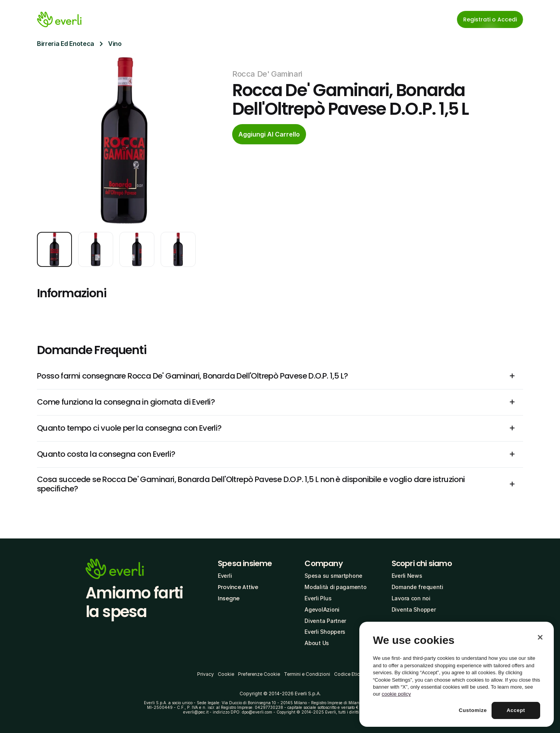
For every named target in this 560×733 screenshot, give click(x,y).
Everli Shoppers (325, 632)
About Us (317, 643)
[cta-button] (269, 134)
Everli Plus (318, 598)
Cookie (226, 674)
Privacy (206, 674)
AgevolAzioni (322, 609)
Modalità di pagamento (335, 587)
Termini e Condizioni (307, 674)
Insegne (229, 598)
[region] (457, 674)
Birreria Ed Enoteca (66, 44)
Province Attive (238, 587)
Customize (473, 710)
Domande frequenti (417, 587)
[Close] (540, 637)
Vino (115, 44)
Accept (516, 710)
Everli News (407, 576)
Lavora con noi (411, 598)
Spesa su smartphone (333, 576)
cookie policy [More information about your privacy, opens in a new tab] (396, 694)
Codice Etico (348, 674)
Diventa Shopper (414, 609)
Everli (225, 576)
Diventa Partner (325, 621)
